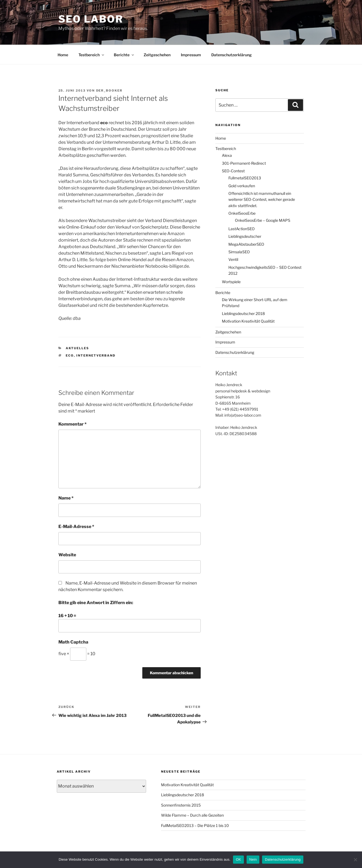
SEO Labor (91, 19)
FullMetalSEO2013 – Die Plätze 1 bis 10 (195, 825)
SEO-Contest (233, 171)
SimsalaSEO (239, 252)
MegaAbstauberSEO (246, 244)
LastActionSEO (242, 229)
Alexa (227, 155)
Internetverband (96, 355)
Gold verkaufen (242, 186)
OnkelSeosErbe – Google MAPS (263, 220)
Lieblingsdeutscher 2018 (243, 313)
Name (66, 498)
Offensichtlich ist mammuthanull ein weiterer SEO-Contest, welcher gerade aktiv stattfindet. (262, 199)
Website (67, 555)
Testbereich (92, 55)
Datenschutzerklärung (232, 55)
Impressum (191, 55)
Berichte (124, 55)
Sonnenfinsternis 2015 (181, 805)
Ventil (233, 259)
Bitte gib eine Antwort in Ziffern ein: (96, 603)
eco (70, 355)
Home (63, 55)
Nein (253, 859)
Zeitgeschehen (157, 55)
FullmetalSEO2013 (245, 178)
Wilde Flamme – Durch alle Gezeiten (192, 815)
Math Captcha (73, 642)
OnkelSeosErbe (242, 213)
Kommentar (73, 424)
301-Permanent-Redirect (244, 163)
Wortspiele (231, 282)
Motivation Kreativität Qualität (248, 321)
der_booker (109, 90)
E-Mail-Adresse (76, 527)
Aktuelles (77, 348)
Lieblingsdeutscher (245, 236)
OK (238, 859)
